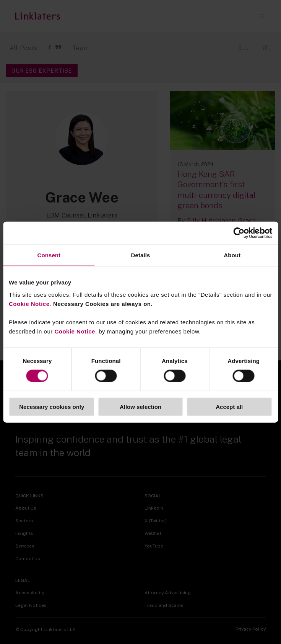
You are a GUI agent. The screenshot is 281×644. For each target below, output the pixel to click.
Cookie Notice (29, 303)
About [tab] (232, 255)
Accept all (229, 406)
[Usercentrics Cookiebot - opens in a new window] (239, 233)
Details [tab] (141, 255)
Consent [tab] (49, 255)
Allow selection (140, 406)
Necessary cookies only (52, 406)
